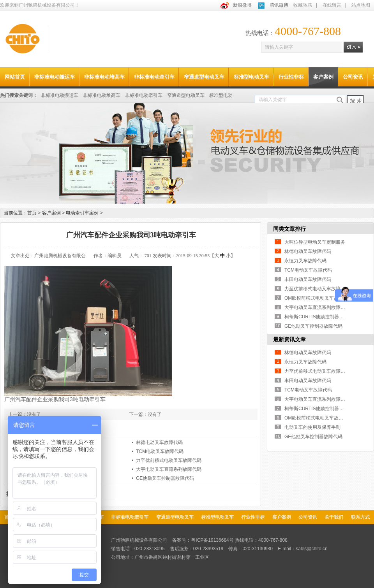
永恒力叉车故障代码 (305, 261)
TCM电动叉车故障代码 (160, 451)
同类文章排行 (289, 229)
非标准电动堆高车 (104, 77)
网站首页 (15, 77)
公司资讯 (353, 77)
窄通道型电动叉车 (204, 77)
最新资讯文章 (289, 339)
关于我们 (334, 517)
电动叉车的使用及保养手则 (312, 427)
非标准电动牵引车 (154, 77)
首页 (32, 213)
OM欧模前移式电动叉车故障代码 (318, 298)
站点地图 (361, 5)
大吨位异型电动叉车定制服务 (315, 242)
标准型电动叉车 (251, 77)
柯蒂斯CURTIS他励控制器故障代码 (321, 317)
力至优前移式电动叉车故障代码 (169, 460)
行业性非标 (291, 77)
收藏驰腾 (303, 5)
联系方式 (360, 517)
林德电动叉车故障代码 (159, 442)
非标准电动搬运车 (55, 77)
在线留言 (332, 5)
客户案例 (323, 77)
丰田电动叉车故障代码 (308, 279)
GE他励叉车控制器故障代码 (165, 478)
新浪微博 (242, 5)
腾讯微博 (279, 5)
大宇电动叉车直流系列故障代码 (169, 469)
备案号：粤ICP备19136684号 (203, 540)
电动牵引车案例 (84, 213)
